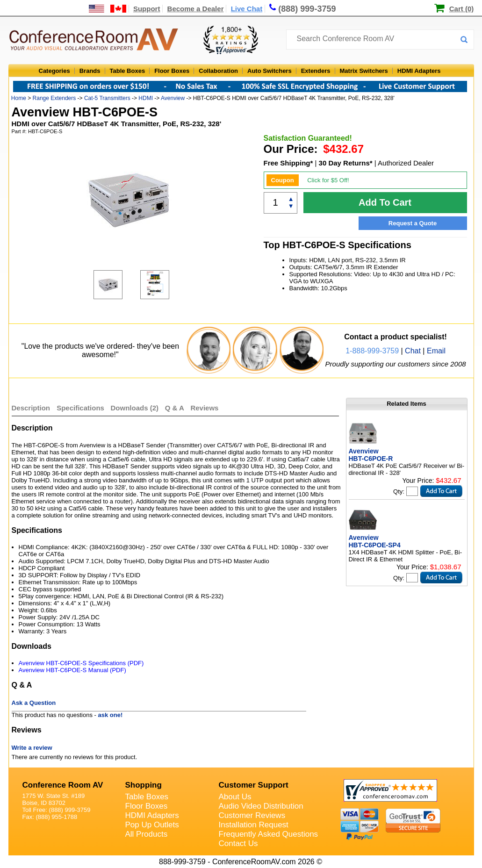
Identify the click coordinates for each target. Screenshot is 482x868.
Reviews (204, 408)
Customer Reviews (252, 815)
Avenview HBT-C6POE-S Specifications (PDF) (81, 663)
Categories (54, 71)
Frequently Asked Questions (269, 834)
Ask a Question (34, 703)
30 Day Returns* (346, 163)
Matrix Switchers (364, 71)
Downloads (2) (135, 408)
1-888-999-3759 (372, 351)
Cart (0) (462, 9)
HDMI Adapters (419, 71)
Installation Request (254, 825)
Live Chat (247, 9)
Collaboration (218, 71)
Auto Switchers (270, 71)
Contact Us (238, 843)
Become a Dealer (196, 9)
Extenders (316, 71)
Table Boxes (128, 71)
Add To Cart (385, 202)
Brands (90, 71)
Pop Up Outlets (152, 825)
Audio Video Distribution (261, 806)
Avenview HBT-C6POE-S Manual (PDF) (72, 670)
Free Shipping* (288, 163)
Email (436, 351)
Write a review (32, 748)
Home (19, 98)
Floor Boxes (172, 71)
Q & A (176, 408)
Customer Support (254, 785)
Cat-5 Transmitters (107, 98)
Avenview (173, 98)
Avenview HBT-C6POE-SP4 (375, 541)
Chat (413, 351)
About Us (235, 797)
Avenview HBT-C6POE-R (371, 455)
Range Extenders (54, 98)
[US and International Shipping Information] (108, 9)
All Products (147, 834)
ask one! (111, 715)
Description (31, 408)
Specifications (80, 408)
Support (147, 9)
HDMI (146, 98)
